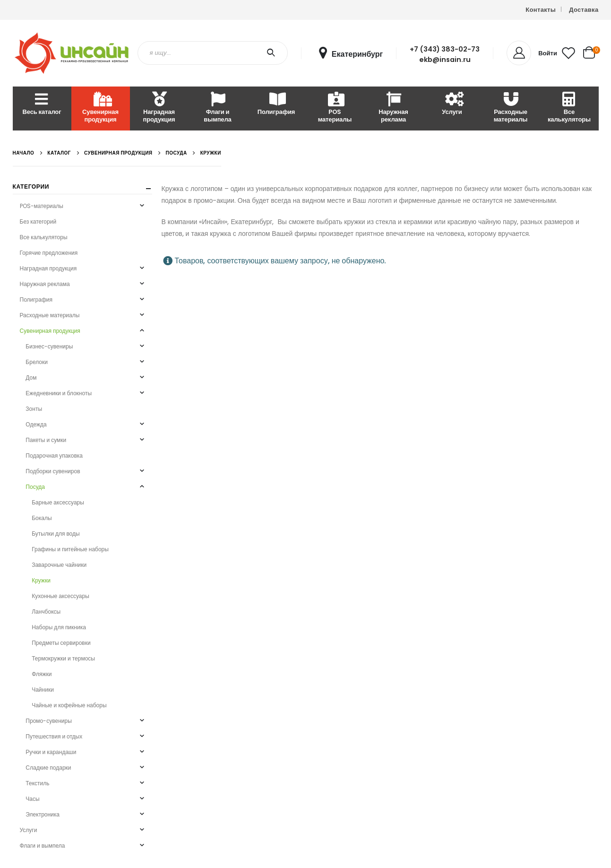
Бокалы (42, 518)
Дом (31, 378)
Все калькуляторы (569, 108)
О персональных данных (316, 493)
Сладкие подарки (48, 768)
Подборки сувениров (53, 471)
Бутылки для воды (56, 534)
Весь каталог (42, 104)
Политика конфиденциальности (326, 505)
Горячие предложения (49, 253)
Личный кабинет (433, 458)
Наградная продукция (159, 108)
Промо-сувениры (48, 721)
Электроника (43, 814)
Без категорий (38, 221)
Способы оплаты (434, 470)
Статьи (291, 482)
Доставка (584, 10)
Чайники (43, 690)
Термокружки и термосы (63, 658)
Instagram (517, 528)
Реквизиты (296, 470)
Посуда (35, 487)
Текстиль (37, 783)
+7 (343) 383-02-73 (445, 49)
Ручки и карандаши (51, 752)
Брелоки (37, 362)
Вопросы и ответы (435, 493)
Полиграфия (276, 104)
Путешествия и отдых (54, 736)
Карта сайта (298, 517)
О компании (297, 458)
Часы (32, 799)
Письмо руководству (538, 470)
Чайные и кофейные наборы (69, 705)
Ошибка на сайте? (535, 482)
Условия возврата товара (445, 505)
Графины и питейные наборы (70, 549)
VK (534, 528)
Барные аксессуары (58, 502)
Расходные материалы (511, 108)
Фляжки (42, 674)
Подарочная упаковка (54, 456)
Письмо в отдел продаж (542, 458)
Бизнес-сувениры (49, 346)
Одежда (36, 424)
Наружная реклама (393, 108)
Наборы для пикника (59, 627)
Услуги (452, 104)
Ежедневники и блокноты (59, 393)
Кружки (41, 580)
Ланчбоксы (46, 612)
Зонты (34, 409)
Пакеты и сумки (46, 440)
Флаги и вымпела (217, 108)
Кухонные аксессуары (60, 596)
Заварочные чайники (59, 565)
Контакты (541, 10)
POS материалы (335, 108)
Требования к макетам (441, 517)
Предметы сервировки (61, 643)
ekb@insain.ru (445, 60)
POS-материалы (42, 206)
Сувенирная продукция (100, 108)
